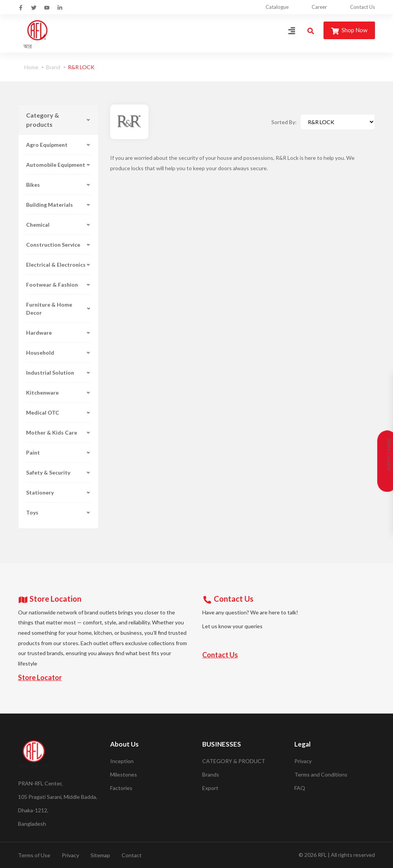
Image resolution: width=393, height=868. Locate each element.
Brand (53, 67)
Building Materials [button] (58, 205)
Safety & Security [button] (58, 472)
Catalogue (277, 7)
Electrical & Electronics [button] (58, 265)
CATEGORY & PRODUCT (234, 761)
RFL (322, 855)
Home (31, 67)
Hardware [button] (58, 333)
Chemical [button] (58, 225)
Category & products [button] (58, 120)
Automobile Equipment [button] (58, 165)
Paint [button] (58, 452)
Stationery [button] (58, 492)
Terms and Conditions (321, 774)
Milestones (124, 774)
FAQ (300, 788)
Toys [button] (58, 512)
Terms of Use (34, 855)
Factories (121, 788)
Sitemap (100, 855)
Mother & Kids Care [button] (58, 432)
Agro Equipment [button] (58, 145)
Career (319, 7)
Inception (122, 761)
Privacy (303, 761)
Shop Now (349, 31)
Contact (132, 855)
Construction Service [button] (58, 245)
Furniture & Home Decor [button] (58, 309)
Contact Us (362, 7)
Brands (211, 774)
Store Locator (40, 677)
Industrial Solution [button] (58, 373)
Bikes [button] (58, 185)
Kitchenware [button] (58, 393)
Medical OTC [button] (58, 412)
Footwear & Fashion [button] (58, 285)
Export (210, 788)
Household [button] (58, 353)
